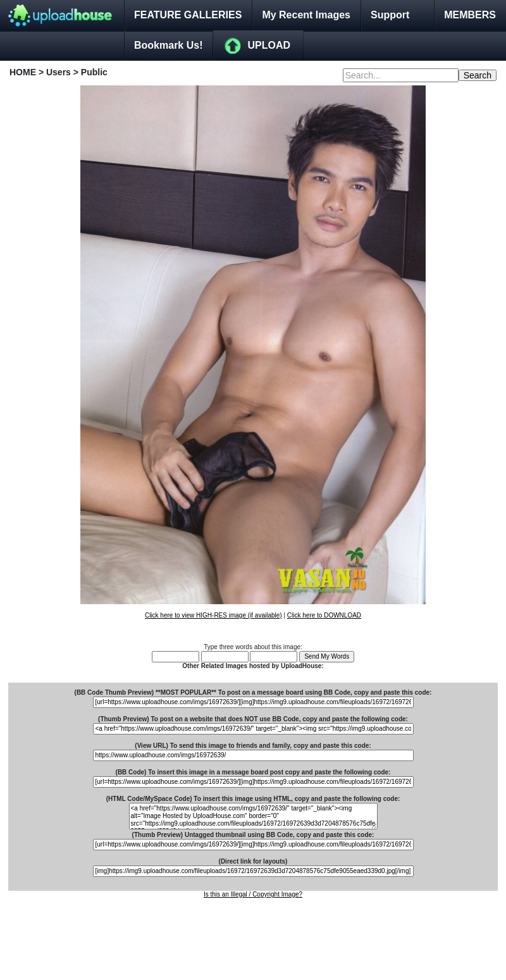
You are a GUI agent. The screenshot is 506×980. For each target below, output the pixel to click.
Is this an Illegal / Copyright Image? (253, 894)
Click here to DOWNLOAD (324, 615)
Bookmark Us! (168, 45)
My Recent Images (306, 15)
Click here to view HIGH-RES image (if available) (213, 615)
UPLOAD (269, 45)
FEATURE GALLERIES (188, 15)
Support (390, 15)
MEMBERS (470, 15)
